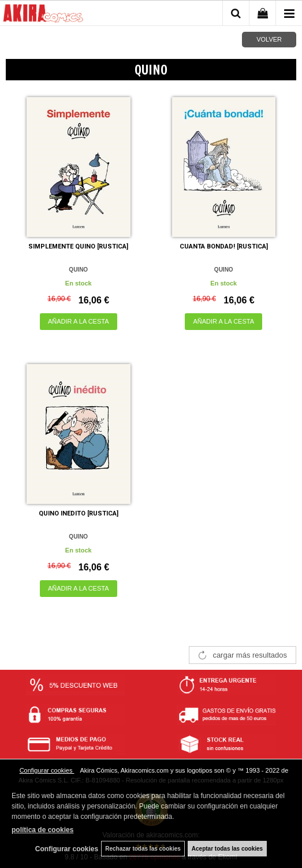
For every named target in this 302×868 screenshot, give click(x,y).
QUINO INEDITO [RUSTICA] (79, 513)
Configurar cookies (47, 770)
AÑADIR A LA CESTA (79, 321)
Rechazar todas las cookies (143, 849)
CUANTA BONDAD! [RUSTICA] (224, 246)
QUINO (78, 270)
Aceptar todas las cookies (227, 849)
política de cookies (42, 830)
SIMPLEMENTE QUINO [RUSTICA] (78, 246)
